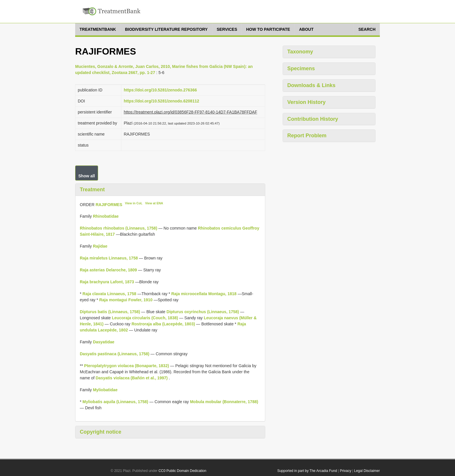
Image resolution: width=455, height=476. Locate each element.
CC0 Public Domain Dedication (182, 471)
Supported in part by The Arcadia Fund (307, 471)
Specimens (301, 68)
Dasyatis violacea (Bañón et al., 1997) (131, 378)
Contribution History (313, 119)
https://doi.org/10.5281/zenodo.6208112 (161, 101)
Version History (306, 102)
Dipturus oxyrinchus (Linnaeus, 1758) (203, 312)
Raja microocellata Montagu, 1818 (204, 294)
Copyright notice (101, 432)
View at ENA (154, 203)
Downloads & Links (311, 85)
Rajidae (100, 246)
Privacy (345, 471)
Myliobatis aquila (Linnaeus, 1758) (115, 402)
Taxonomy (300, 52)
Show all (87, 176)
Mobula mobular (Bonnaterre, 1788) (224, 402)
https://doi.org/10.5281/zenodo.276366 (160, 90)
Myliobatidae (105, 390)
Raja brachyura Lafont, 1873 (107, 282)
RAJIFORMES (109, 204)
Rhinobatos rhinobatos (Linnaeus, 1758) (119, 228)
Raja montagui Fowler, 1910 (126, 300)
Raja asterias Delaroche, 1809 (108, 270)
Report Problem (307, 136)
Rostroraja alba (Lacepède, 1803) (163, 324)
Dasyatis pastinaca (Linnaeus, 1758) (115, 354)
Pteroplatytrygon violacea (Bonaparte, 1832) (127, 366)
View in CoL (133, 203)
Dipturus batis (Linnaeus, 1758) (110, 312)
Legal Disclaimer (367, 471)
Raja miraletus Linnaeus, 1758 (109, 258)
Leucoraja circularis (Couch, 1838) (145, 318)
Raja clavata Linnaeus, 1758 (109, 294)
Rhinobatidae (106, 216)
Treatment (92, 190)
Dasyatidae (104, 342)
